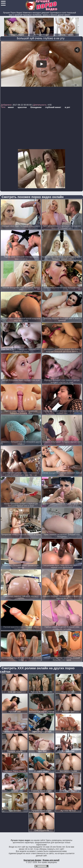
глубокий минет (53, 107)
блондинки (36, 107)
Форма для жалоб (51, 860)
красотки (22, 107)
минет (11, 107)
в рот (67, 107)
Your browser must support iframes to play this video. (41, 72)
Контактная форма (32, 860)
